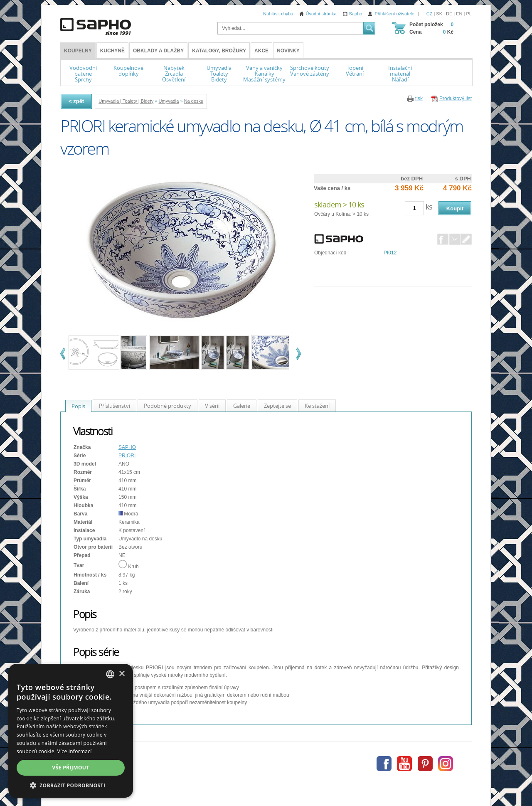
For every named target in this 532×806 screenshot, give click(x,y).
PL (469, 14)
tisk (419, 99)
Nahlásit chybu (278, 14)
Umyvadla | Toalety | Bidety (126, 101)
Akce (261, 51)
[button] (71, 785)
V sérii (212, 406)
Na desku (194, 101)
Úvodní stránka (321, 14)
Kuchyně (112, 51)
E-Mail (455, 239)
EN (459, 14)
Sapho (356, 14)
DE (449, 14)
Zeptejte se (277, 406)
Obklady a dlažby (158, 51)
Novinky (288, 51)
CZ (430, 14)
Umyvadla (169, 101)
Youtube (404, 764)
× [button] (122, 674)
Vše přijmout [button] (70, 768)
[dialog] (71, 731)
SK (439, 14)
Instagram (446, 764)
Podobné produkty (167, 406)
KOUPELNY (78, 51)
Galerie (242, 406)
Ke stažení (317, 406)
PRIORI (127, 456)
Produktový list (456, 99)
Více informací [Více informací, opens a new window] (75, 751)
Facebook (443, 239)
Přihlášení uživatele (394, 14)
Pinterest (425, 764)
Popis (78, 406)
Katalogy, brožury (219, 51)
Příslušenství (115, 406)
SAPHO (127, 447)
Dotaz (466, 239)
